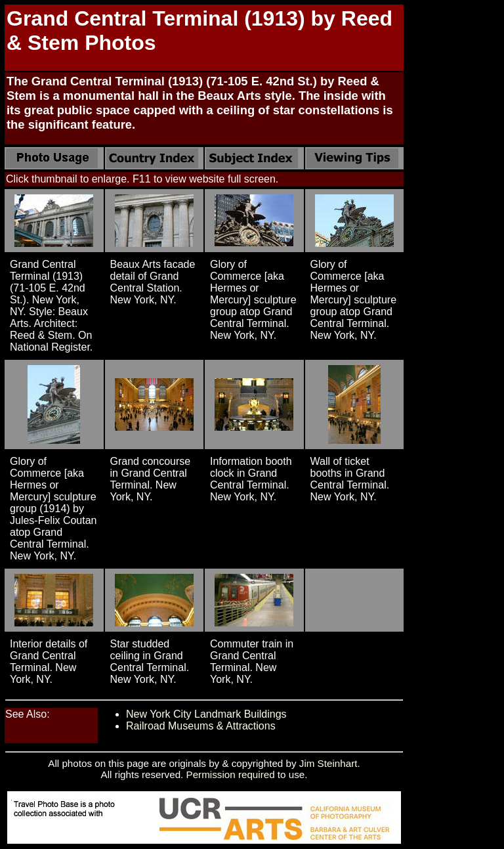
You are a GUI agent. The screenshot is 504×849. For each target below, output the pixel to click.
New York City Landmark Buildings (206, 714)
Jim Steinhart (328, 763)
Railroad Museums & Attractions (201, 726)
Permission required (231, 774)
